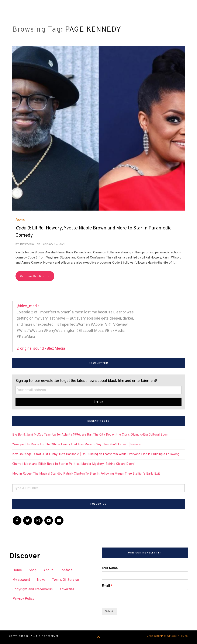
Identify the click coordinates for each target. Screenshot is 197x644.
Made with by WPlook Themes (167, 636)
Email (107, 586)
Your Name (110, 568)
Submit (109, 611)
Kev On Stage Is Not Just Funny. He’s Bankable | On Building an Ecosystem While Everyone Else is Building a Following (96, 454)
